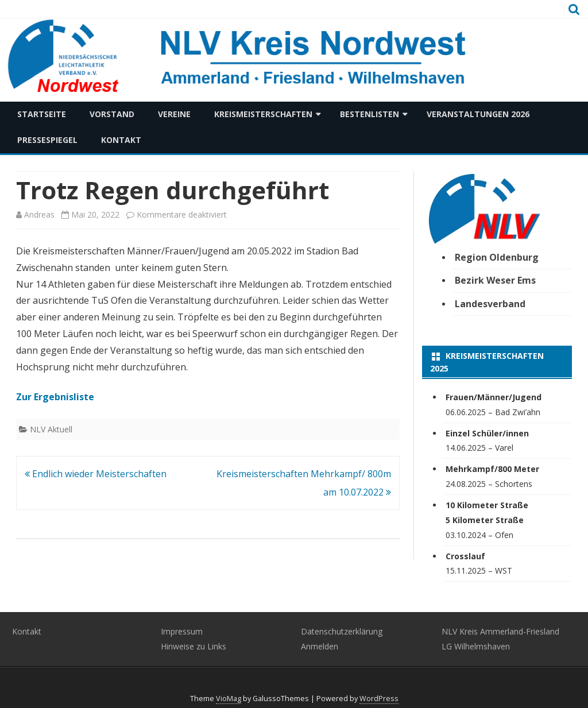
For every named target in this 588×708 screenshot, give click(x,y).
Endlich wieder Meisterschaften (96, 474)
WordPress (379, 699)
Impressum (182, 631)
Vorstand (112, 114)
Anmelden (320, 646)
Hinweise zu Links (194, 646)
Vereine (174, 114)
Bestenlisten (370, 114)
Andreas (39, 214)
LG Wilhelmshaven (476, 646)
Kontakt (121, 140)
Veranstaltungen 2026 (478, 114)
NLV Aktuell (51, 429)
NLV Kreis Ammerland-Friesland (500, 631)
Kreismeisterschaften (263, 114)
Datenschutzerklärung (342, 631)
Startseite (42, 114)
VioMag (229, 699)
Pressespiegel (47, 140)
